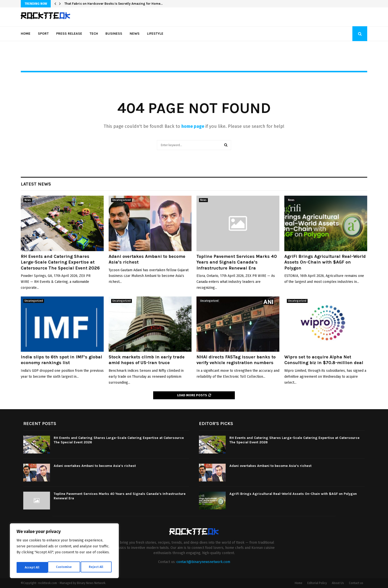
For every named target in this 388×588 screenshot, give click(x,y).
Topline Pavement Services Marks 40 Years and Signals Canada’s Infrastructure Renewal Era (237, 262)
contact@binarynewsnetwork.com (203, 562)
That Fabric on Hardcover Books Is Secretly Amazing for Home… (113, 4)
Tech (94, 34)
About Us (338, 583)
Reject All (65, 567)
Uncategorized (121, 200)
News (135, 34)
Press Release (69, 34)
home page (193, 126)
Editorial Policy (317, 583)
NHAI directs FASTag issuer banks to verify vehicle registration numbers (236, 360)
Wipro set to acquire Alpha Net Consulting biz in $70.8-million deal (324, 360)
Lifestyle (155, 34)
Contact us (356, 583)
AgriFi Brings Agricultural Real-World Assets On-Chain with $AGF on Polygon (325, 262)
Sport (43, 34)
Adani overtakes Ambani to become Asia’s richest (95, 466)
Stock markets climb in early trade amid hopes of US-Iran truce (147, 360)
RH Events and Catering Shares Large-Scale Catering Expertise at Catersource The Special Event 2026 (60, 262)
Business (114, 34)
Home (26, 34)
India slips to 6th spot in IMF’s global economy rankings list (61, 360)
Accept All (97, 567)
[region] (64, 552)
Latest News (36, 184)
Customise (32, 567)
